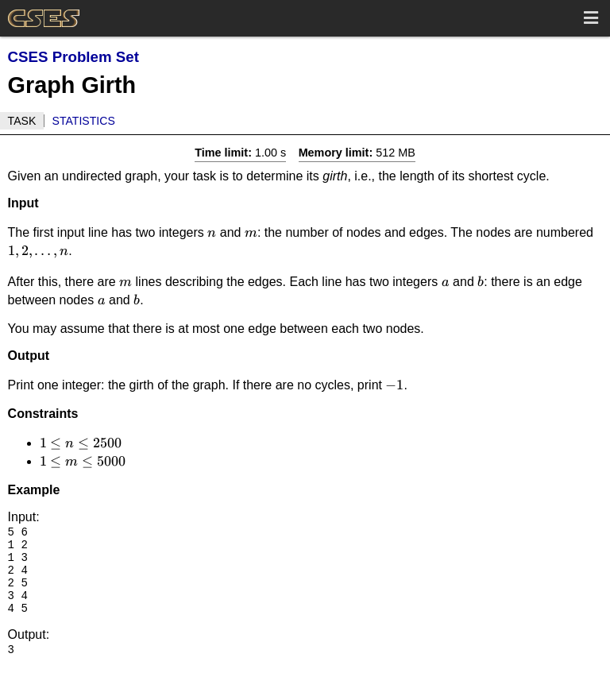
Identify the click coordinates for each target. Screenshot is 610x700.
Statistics (84, 121)
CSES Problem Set (73, 57)
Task (22, 121)
